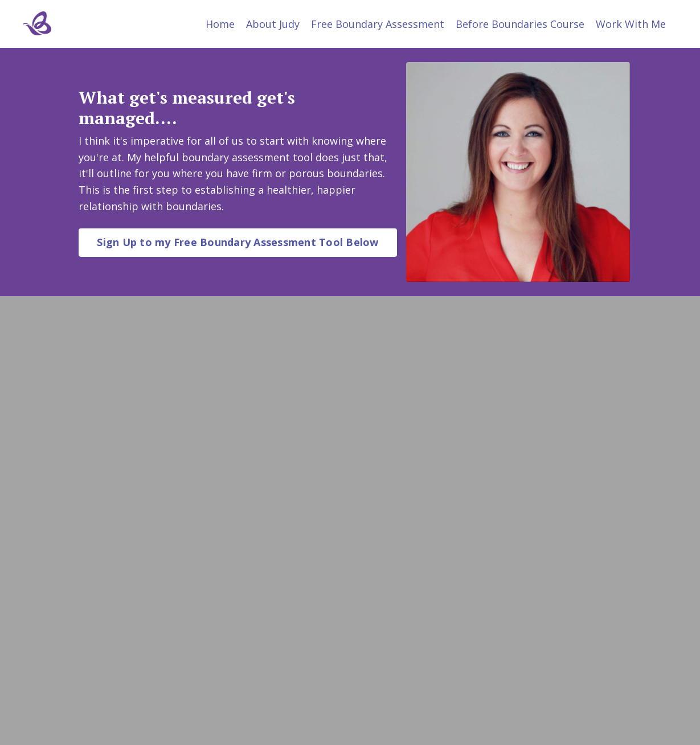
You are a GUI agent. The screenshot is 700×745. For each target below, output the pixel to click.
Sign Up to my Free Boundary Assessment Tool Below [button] (238, 242)
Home (220, 24)
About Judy (273, 24)
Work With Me (631, 24)
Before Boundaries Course (520, 24)
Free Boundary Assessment (378, 24)
